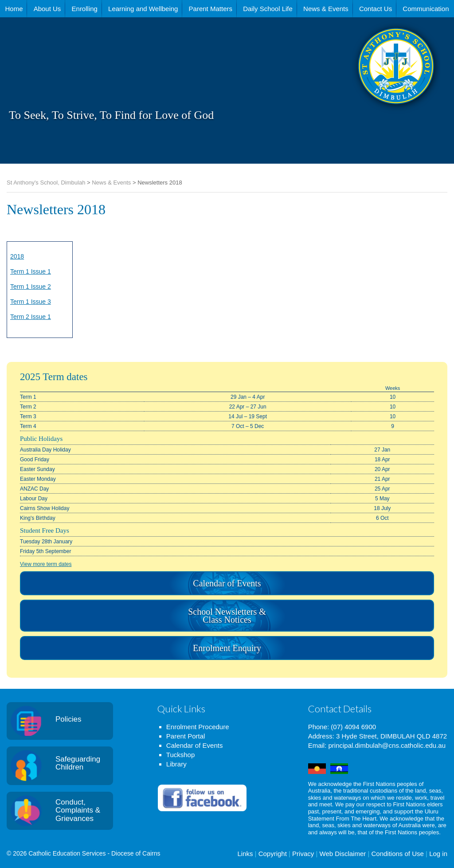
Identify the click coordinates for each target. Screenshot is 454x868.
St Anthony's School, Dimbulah (352, 88)
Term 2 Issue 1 (31, 317)
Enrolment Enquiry (227, 648)
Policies (68, 719)
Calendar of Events (227, 583)
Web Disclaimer (343, 854)
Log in (438, 854)
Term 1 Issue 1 (31, 271)
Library (176, 764)
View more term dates (46, 564)
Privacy (303, 854)
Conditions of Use (397, 854)
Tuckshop (180, 755)
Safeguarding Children (78, 763)
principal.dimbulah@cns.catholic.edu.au (387, 745)
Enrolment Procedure (198, 727)
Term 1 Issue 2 (31, 287)
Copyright (273, 854)
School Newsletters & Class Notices (227, 616)
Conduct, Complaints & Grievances (78, 810)
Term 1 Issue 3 (31, 302)
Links (245, 854)
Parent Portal (186, 736)
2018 (17, 256)
